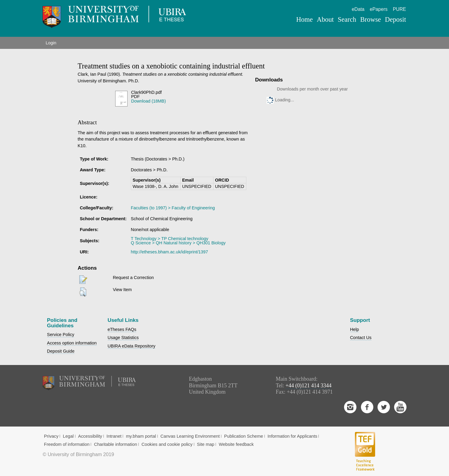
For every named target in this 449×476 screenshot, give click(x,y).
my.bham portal (141, 436)
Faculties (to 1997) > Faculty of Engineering (173, 208)
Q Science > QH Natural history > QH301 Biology (178, 243)
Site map (206, 444)
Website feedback (236, 444)
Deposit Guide (61, 351)
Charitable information (116, 444)
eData (358, 9)
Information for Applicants (292, 436)
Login (51, 43)
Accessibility (90, 436)
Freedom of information (67, 444)
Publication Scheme (243, 436)
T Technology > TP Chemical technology (170, 239)
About (325, 19)
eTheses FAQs (122, 329)
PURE (400, 9)
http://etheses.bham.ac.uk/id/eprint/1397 (169, 252)
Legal (68, 436)
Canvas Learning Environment (190, 436)
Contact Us (361, 338)
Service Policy (61, 335)
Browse (371, 19)
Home (304, 19)
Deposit (396, 19)
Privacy (51, 436)
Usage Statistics (123, 338)
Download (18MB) (149, 101)
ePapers (379, 9)
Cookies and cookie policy (167, 444)
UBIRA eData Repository (131, 346)
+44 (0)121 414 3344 (309, 386)
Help (355, 329)
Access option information (72, 343)
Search (347, 19)
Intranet (114, 436)
